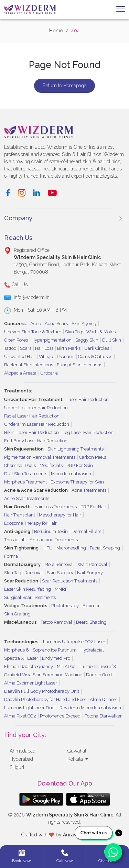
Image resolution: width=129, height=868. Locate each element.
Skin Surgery (60, 573)
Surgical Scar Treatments (30, 597)
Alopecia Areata (20, 373)
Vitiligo (46, 357)
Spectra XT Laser (21, 658)
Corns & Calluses (95, 357)
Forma (11, 556)
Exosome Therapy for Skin (77, 482)
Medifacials (51, 465)
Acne (36, 324)
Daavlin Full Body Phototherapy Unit (42, 691)
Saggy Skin (87, 340)
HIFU (47, 548)
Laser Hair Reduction (88, 399)
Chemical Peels (20, 465)
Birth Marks (69, 348)
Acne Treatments (89, 490)
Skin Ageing (84, 324)
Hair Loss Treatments (56, 507)
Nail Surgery (90, 573)
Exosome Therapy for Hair (30, 523)
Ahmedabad (23, 751)
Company (18, 218)
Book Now (21, 856)
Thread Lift (15, 540)
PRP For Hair (93, 507)
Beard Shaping (91, 622)
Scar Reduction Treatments (70, 581)
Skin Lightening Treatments (76, 449)
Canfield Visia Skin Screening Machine (43, 675)
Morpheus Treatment (25, 482)
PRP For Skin (80, 465)
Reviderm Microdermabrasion (90, 708)
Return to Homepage (64, 86)
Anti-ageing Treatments (54, 540)
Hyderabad (21, 759)
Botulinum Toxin (51, 531)
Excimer (91, 606)
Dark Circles (97, 348)
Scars (26, 348)
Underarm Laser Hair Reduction (37, 424)
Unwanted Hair (20, 357)
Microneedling (71, 548)
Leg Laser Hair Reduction (88, 432)
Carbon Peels (93, 457)
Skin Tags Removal (24, 573)
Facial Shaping (105, 548)
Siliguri (17, 767)
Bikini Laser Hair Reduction (31, 432)
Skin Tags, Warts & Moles (90, 332)
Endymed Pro (56, 658)
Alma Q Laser (104, 699)
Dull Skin (112, 340)
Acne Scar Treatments (27, 498)
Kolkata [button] (76, 759)
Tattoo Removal (56, 622)
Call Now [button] (65, 856)
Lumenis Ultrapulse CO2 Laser (74, 642)
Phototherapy (65, 606)
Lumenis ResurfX (98, 666)
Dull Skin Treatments (26, 474)
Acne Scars (56, 324)
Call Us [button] (16, 285)
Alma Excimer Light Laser (31, 683)
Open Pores (16, 340)
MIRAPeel (67, 666)
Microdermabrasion (71, 474)
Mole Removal (59, 564)
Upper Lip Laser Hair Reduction (36, 408)
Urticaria (49, 373)
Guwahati (77, 751)
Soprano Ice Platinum (55, 650)
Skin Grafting (17, 614)
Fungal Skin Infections (79, 365)
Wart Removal (93, 564)
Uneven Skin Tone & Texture (33, 332)
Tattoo (10, 348)
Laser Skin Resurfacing (28, 589)
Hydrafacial (92, 650)
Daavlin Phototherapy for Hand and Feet (45, 699)
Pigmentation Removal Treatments (40, 457)
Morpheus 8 (17, 650)
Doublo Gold (99, 675)
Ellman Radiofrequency (29, 666)
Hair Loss (44, 348)
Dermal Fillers (86, 531)
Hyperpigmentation (52, 340)
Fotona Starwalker (103, 716)
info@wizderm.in (32, 297)
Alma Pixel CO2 (20, 716)
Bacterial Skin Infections (29, 365)
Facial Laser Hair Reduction (32, 416)
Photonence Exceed (60, 716)
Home (56, 31)
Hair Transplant (20, 515)
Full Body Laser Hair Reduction (36, 441)
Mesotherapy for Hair (60, 515)
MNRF (61, 589)
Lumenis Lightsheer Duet (30, 708)
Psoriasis (66, 357)
